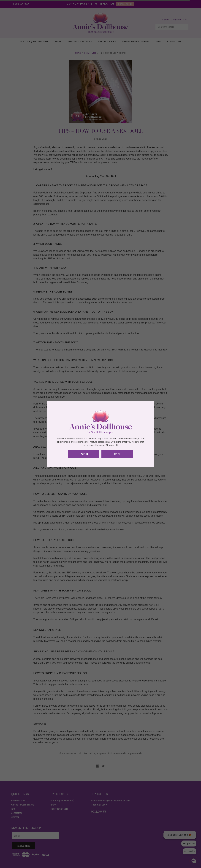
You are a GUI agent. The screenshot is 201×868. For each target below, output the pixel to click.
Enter (84, 454)
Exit (117, 454)
